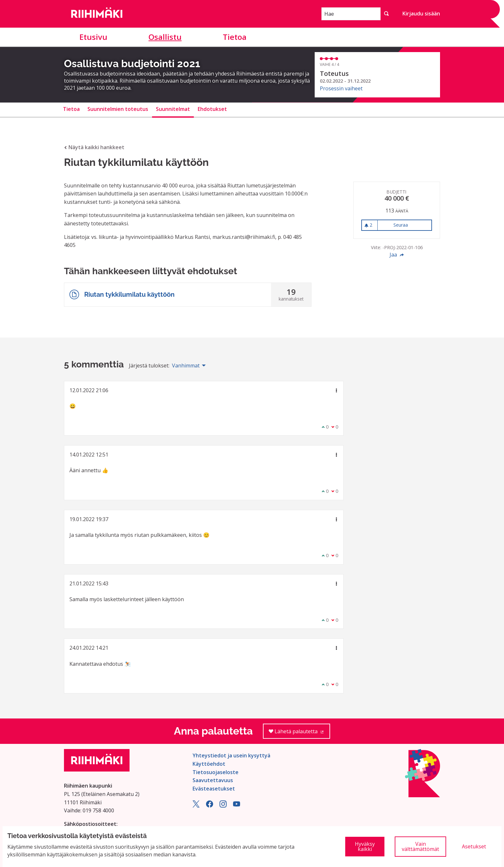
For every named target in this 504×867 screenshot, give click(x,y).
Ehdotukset (212, 109)
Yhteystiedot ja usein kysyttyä (231, 755)
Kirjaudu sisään (421, 14)
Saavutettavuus (213, 780)
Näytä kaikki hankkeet (94, 147)
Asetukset (474, 846)
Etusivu (93, 37)
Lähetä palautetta (299, 733)
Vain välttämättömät (420, 846)
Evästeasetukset (214, 789)
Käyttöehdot (209, 764)
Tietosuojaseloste (216, 772)
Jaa (397, 255)
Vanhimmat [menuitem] (186, 366)
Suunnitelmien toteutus (118, 109)
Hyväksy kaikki (365, 846)
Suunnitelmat (173, 109)
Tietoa (235, 37)
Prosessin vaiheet (341, 88)
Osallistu (165, 37)
